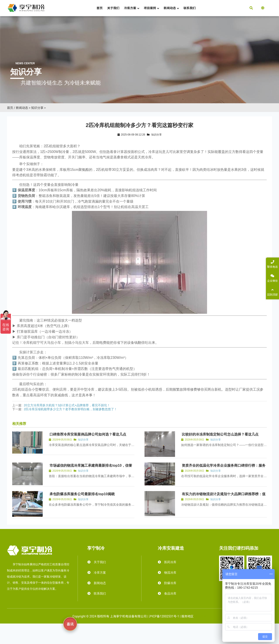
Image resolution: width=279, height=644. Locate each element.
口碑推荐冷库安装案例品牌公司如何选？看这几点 (88, 434)
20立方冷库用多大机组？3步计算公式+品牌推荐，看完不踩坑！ (67, 405)
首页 (10, 108)
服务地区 (187, 616)
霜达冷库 (200, 616)
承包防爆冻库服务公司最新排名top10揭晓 (82, 494)
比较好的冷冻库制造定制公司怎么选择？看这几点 (220, 434)
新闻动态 (22, 108)
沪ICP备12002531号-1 (164, 616)
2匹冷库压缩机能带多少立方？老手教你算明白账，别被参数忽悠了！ (70, 409)
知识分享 (37, 108)
